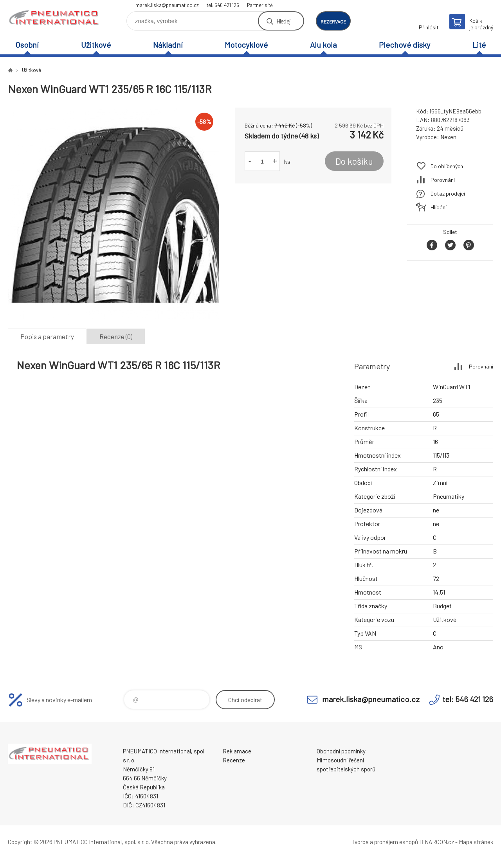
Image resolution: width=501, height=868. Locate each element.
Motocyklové (246, 45)
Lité (479, 45)
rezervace (333, 22)
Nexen (448, 137)
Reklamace (237, 751)
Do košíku (354, 161)
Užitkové (96, 45)
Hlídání (439, 207)
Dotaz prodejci (448, 193)
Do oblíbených (447, 166)
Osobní (27, 45)
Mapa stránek (476, 842)
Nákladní (168, 45)
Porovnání (443, 180)
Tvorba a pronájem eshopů (385, 842)
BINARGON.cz (437, 842)
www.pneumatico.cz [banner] (55, 18)
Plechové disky (405, 45)
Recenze (234, 760)
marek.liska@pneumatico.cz (167, 5)
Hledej (283, 21)
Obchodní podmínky (341, 751)
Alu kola (323, 45)
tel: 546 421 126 (223, 5)
